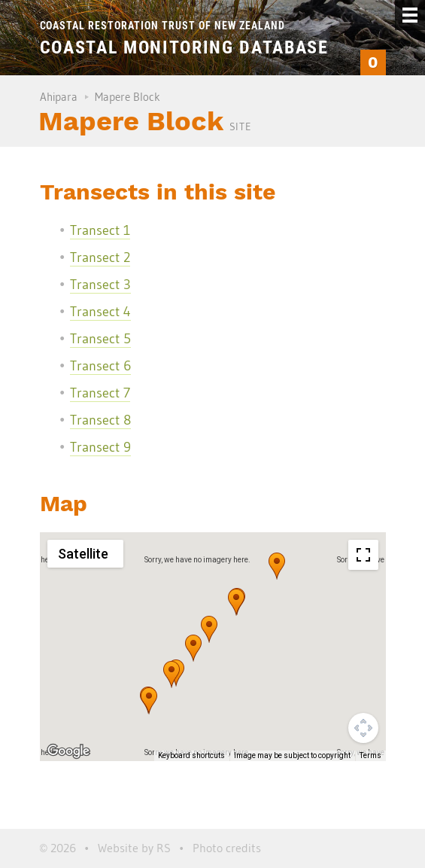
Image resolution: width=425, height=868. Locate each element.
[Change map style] (85, 554)
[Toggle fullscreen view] (363, 555)
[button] (277, 566)
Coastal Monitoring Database (184, 47)
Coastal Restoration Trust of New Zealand (162, 26)
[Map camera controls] (363, 728)
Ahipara (59, 97)
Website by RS (134, 848)
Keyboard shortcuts (191, 755)
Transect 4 (100, 312)
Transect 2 (100, 257)
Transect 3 (100, 285)
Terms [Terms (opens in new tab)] (370, 755)
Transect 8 (100, 420)
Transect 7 (100, 393)
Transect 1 (100, 230)
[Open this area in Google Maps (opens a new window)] (68, 751)
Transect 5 (100, 339)
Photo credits (227, 848)
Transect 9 (100, 447)
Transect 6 (100, 366)
